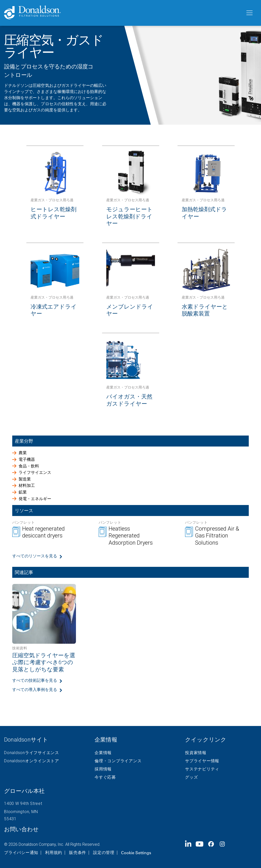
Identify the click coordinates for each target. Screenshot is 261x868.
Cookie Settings (136, 853)
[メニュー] (249, 13)
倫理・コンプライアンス (118, 761)
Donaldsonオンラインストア (32, 761)
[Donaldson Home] (123, 13)
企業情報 (103, 753)
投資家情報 (196, 753)
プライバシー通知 (21, 853)
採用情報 (103, 769)
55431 (10, 819)
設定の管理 (104, 853)
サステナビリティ (202, 769)
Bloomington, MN (21, 812)
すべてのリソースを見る (35, 556)
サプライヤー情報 (202, 761)
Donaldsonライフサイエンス (32, 753)
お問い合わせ (21, 829)
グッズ (191, 777)
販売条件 (78, 853)
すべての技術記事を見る (35, 680)
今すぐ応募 (105, 777)
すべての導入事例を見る (35, 690)
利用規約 (54, 853)
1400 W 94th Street (23, 804)
